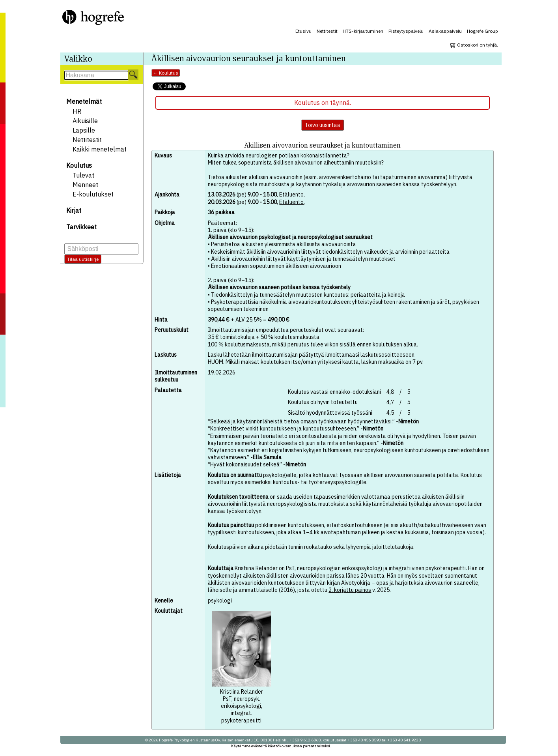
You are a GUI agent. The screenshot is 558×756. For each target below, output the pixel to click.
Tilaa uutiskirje (83, 259)
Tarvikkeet (81, 227)
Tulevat (83, 175)
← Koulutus (166, 73)
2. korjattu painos (350, 590)
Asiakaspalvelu (445, 31)
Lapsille (84, 130)
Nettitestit (327, 31)
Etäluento (291, 195)
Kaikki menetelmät (100, 149)
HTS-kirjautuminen (363, 31)
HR (77, 111)
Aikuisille (85, 121)
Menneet (85, 185)
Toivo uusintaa (323, 125)
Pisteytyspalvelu (406, 31)
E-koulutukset (93, 194)
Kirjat (74, 210)
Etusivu (303, 31)
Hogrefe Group (482, 31)
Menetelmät (84, 101)
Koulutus (79, 165)
